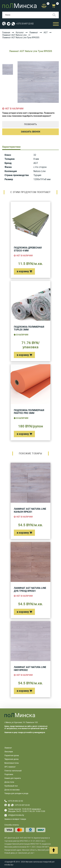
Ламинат (34, 32)
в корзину (24, 271)
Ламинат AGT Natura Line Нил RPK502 (30, 669)
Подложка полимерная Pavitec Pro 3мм (29, 412)
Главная (6, 32)
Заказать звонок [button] (31, 132)
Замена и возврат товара (15, 819)
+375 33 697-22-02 (25, 24)
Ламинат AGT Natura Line (14, 35)
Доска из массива (12, 790)
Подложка (9, 774)
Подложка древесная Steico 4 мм (28, 249)
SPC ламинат (10, 767)
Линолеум (9, 752)
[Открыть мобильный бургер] (56, 24)
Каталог (20, 32)
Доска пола (9, 782)
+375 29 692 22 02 (15, 801)
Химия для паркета (13, 778)
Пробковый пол (11, 786)
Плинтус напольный (13, 771)
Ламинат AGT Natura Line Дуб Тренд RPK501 (30, 589)
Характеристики (11, 147)
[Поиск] (55, 15)
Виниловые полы (12, 763)
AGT (46, 32)
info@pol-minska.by (14, 815)
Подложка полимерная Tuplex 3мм (29, 328)
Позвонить (30, 124)
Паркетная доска (12, 755)
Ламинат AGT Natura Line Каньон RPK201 (30, 510)
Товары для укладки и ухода (16, 793)
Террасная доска (11, 759)
